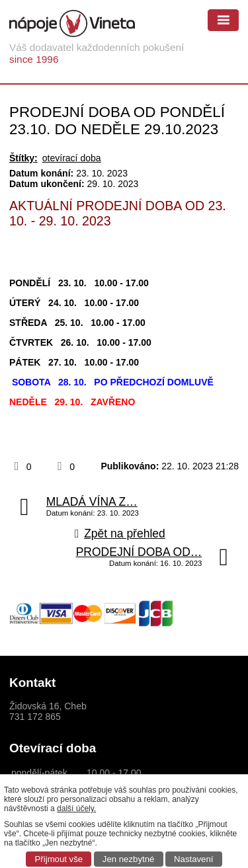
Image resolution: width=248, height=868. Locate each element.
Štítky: (23, 158)
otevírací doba (72, 158)
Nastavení (193, 859)
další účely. (76, 809)
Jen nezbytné (128, 859)
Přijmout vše (59, 859)
